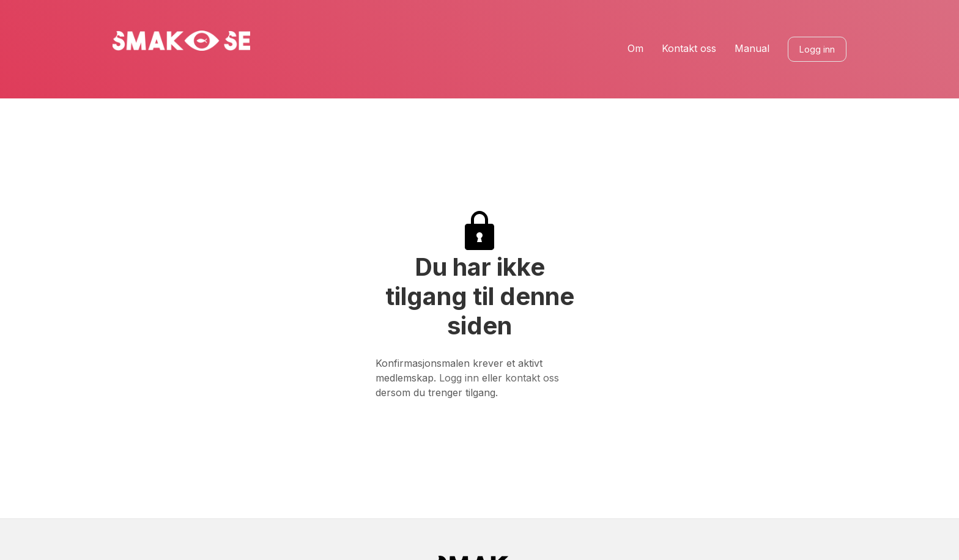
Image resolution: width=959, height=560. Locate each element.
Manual (752, 49)
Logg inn (817, 49)
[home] (181, 41)
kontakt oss (532, 378)
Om (635, 49)
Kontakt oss (689, 49)
